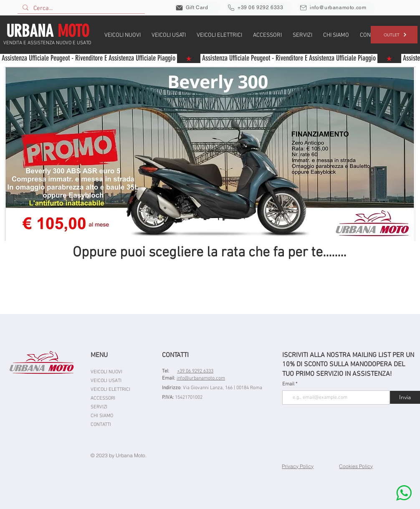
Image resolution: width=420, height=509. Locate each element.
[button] (123, 34)
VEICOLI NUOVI (106, 372)
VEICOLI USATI (106, 381)
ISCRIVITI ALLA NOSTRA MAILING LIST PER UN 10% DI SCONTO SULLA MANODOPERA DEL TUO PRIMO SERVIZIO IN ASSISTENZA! (348, 365)
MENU (99, 355)
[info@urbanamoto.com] (337, 8)
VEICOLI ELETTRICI (110, 390)
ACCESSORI (103, 398)
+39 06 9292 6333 (195, 371)
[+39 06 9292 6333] (259, 8)
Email (289, 384)
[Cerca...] (80, 8)
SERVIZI (99, 407)
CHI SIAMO (102, 416)
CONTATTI (101, 425)
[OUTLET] (394, 35)
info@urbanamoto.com (201, 378)
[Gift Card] (197, 8)
